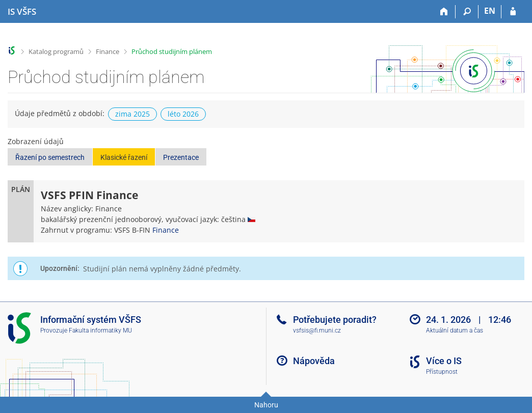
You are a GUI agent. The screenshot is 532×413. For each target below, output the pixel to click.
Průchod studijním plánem (172, 51)
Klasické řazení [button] (124, 157)
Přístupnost (442, 372)
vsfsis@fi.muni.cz (317, 331)
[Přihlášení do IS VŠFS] (513, 12)
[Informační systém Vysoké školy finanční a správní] (22, 12)
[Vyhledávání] (467, 12)
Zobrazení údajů (36, 141)
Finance (108, 51)
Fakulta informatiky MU (100, 331)
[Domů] (444, 12)
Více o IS (444, 361)
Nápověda (314, 361)
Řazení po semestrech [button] (50, 157)
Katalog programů (56, 51)
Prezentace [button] (181, 157)
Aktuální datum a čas (455, 331)
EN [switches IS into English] (490, 11)
